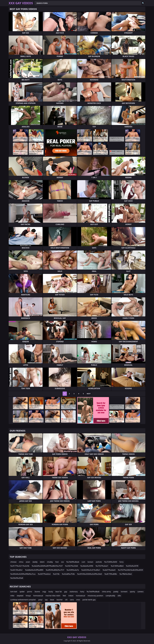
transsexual (80, 596)
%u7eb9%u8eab (73, 562)
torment (124, 592)
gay (66, 592)
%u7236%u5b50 (111, 562)
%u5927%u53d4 (71, 566)
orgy (44, 592)
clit (66, 600)
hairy (82, 592)
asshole (99, 562)
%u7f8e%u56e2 (126, 574)
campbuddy (110, 596)
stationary (74, 592)
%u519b (56, 574)
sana (72, 600)
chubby (50, 562)
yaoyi (40, 600)
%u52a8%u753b (68, 574)
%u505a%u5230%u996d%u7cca (23, 574)
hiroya (28, 596)
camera (140, 592)
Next (89, 394)
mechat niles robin (53, 596)
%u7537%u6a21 (102, 566)
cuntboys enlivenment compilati (23, 600)
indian (71, 596)
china (21, 562)
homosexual (38, 596)
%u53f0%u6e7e (73, 570)
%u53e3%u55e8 (17, 578)
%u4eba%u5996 (87, 566)
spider (22, 592)
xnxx (78, 600)
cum (83, 562)
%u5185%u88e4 (117, 566)
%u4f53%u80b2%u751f (55, 570)
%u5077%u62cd (44, 574)
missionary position (95, 596)
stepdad (20, 596)
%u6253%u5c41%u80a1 (91, 570)
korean (90, 562)
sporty (132, 592)
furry (121, 562)
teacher (60, 600)
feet (64, 596)
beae (52, 600)
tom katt (14, 592)
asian (28, 562)
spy (46, 600)
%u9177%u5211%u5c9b (20, 566)
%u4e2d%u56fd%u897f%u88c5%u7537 (47, 566)
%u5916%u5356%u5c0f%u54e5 (90, 574)
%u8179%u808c (111, 574)
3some (37, 592)
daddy (35, 562)
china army (106, 592)
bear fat (59, 592)
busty (51, 592)
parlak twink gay (89, 600)
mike (12, 596)
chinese (13, 562)
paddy (116, 592)
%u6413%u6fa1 (16, 570)
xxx (62, 562)
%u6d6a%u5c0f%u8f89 (34, 570)
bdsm (42, 562)
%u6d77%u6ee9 (109, 570)
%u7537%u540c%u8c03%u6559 (130, 570)
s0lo (119, 596)
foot (57, 562)
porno (30, 592)
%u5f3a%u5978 (132, 566)
